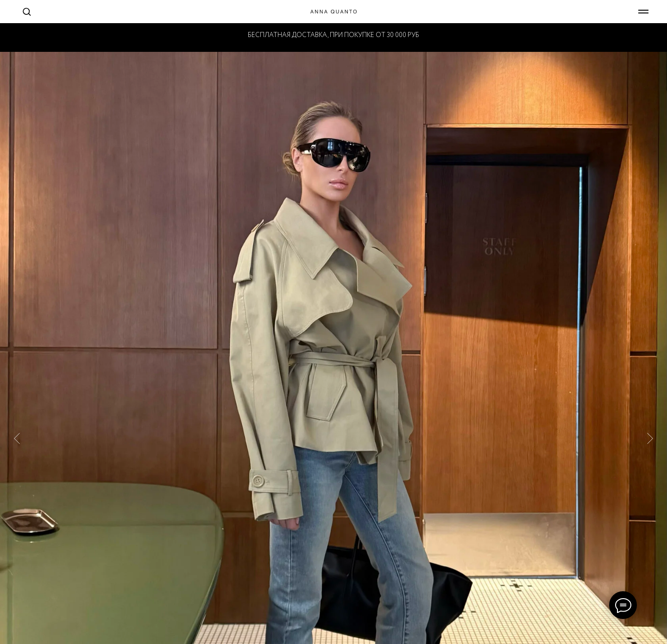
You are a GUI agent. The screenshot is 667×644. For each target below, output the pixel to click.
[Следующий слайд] (650, 428)
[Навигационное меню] (643, 12)
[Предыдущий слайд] (17, 428)
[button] (27, 11)
